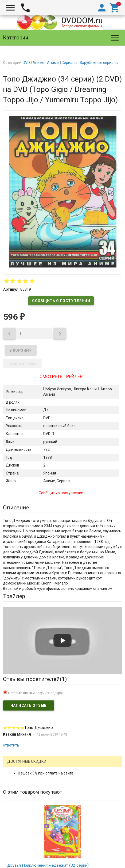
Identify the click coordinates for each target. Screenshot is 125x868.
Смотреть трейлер (61, 376)
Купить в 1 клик (22, 363)
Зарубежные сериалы (99, 63)
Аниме (38, 63)
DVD (26, 63)
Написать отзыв (29, 705)
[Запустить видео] (62, 640)
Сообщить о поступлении (61, 301)
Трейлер (14, 596)
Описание (16, 508)
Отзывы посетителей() (35, 679)
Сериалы (69, 63)
